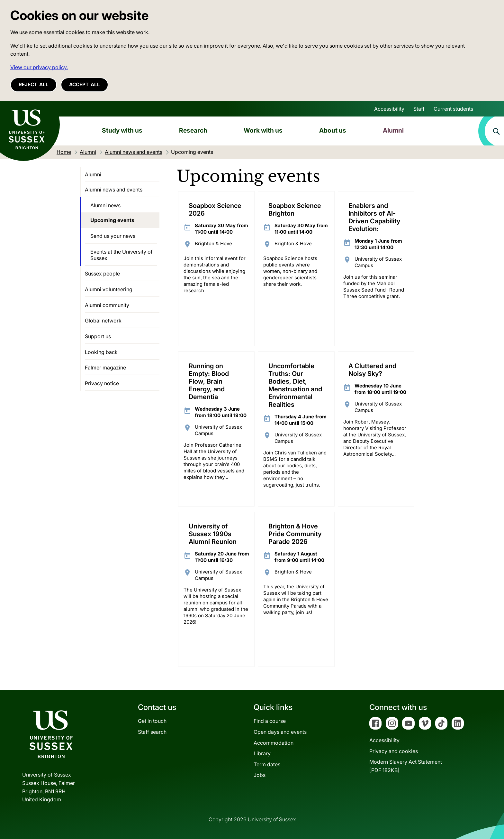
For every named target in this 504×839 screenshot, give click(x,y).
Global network (103, 321)
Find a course (270, 721)
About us (333, 130)
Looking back (101, 352)
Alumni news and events (114, 190)
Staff (419, 109)
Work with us (263, 130)
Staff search (152, 732)
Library (262, 753)
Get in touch (152, 721)
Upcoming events (112, 220)
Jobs (260, 775)
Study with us (122, 130)
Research (193, 130)
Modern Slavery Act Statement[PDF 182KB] (406, 766)
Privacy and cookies (394, 751)
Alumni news (105, 205)
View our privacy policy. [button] (39, 67)
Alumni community (107, 305)
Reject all (34, 84)
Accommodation (274, 743)
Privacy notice (102, 383)
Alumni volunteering (109, 289)
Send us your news (113, 236)
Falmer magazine (105, 368)
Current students (453, 109)
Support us (98, 336)
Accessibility (389, 109)
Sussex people (102, 274)
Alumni (393, 130)
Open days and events (280, 732)
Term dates (267, 764)
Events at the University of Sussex (122, 255)
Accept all (85, 84)
